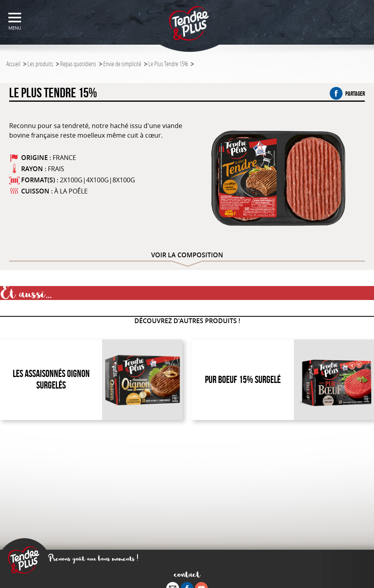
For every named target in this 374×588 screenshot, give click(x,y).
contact (187, 574)
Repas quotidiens (78, 64)
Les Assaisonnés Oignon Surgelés (51, 379)
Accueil (13, 64)
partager (347, 93)
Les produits (40, 64)
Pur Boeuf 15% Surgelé (243, 380)
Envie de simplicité (122, 64)
